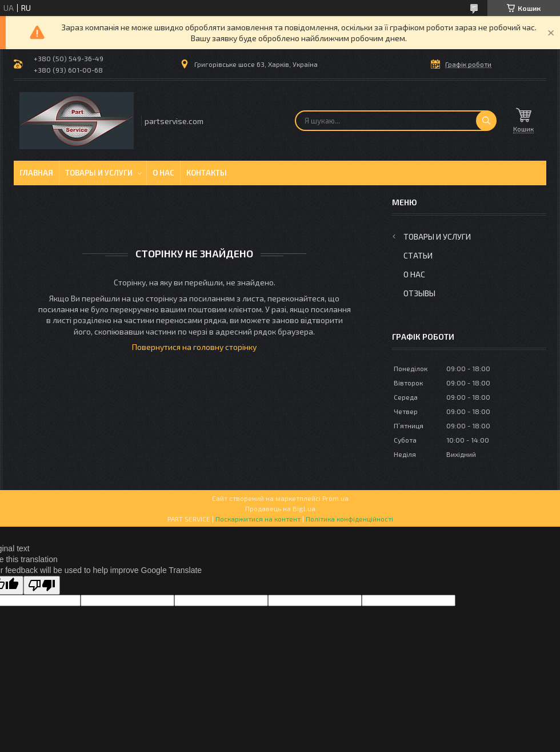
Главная (36, 173)
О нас (163, 173)
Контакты (207, 173)
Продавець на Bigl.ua (280, 508)
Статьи (418, 255)
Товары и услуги (99, 173)
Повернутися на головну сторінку (194, 347)
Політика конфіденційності (349, 519)
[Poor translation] (42, 585)
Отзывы (419, 293)
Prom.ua (335, 498)
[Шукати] (486, 121)
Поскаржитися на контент (258, 519)
